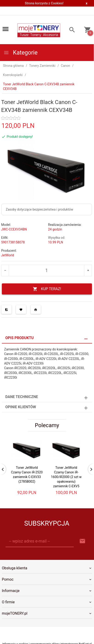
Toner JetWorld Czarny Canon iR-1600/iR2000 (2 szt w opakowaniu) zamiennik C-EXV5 (66, 477)
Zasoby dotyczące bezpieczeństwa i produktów (40, 209)
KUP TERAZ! (47, 289)
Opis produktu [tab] (19, 338)
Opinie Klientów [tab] (21, 407)
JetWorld (8, 255)
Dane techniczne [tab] (22, 397)
